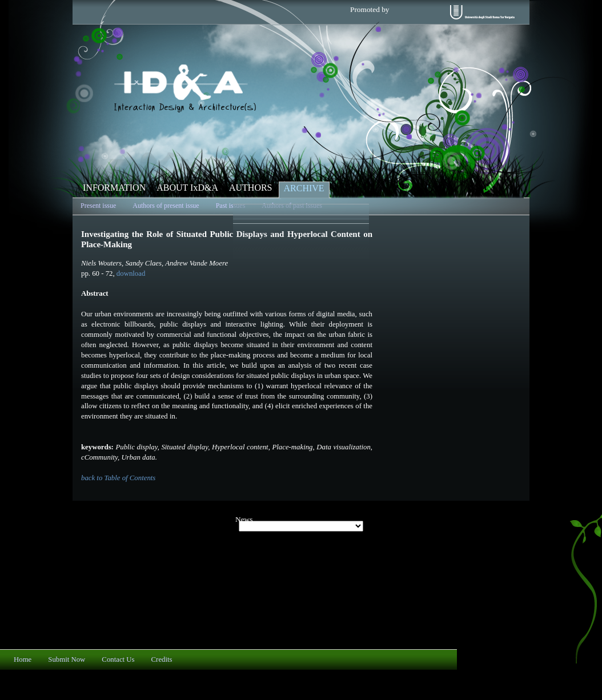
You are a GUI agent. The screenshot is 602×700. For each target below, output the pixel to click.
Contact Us (118, 659)
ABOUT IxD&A (187, 188)
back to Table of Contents (118, 478)
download (131, 273)
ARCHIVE (304, 188)
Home (23, 659)
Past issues (231, 206)
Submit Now (67, 659)
